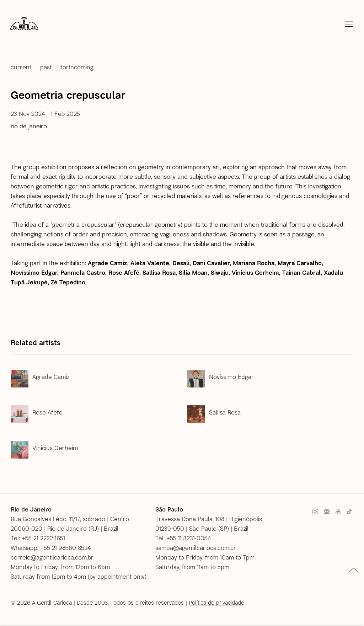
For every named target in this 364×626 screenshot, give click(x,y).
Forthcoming (77, 67)
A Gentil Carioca (24, 27)
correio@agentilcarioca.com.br (52, 557)
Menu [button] (348, 25)
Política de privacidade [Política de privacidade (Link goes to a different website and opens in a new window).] (216, 602)
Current (21, 67)
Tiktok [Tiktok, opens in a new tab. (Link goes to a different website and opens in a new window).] (349, 512)
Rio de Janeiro (29, 126)
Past (46, 67)
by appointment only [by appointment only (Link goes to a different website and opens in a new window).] (117, 576)
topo (354, 570)
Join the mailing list (327, 512)
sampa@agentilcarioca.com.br (196, 547)
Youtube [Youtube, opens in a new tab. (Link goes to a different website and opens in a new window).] (338, 512)
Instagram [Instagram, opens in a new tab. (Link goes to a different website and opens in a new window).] (315, 512)
